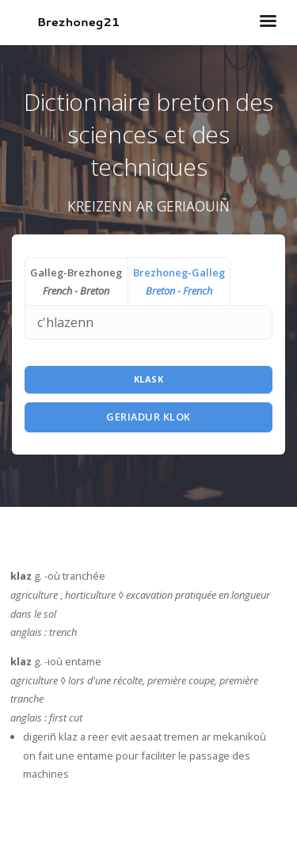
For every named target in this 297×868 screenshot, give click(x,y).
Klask (149, 379)
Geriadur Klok (148, 417)
